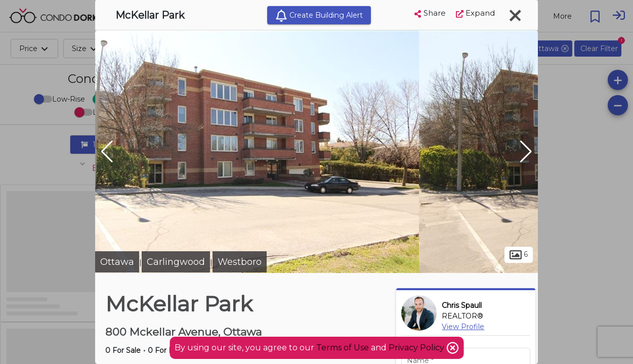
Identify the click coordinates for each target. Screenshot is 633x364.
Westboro (240, 262)
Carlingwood (176, 262)
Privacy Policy (417, 348)
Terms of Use (343, 348)
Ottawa (117, 262)
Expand (475, 13)
